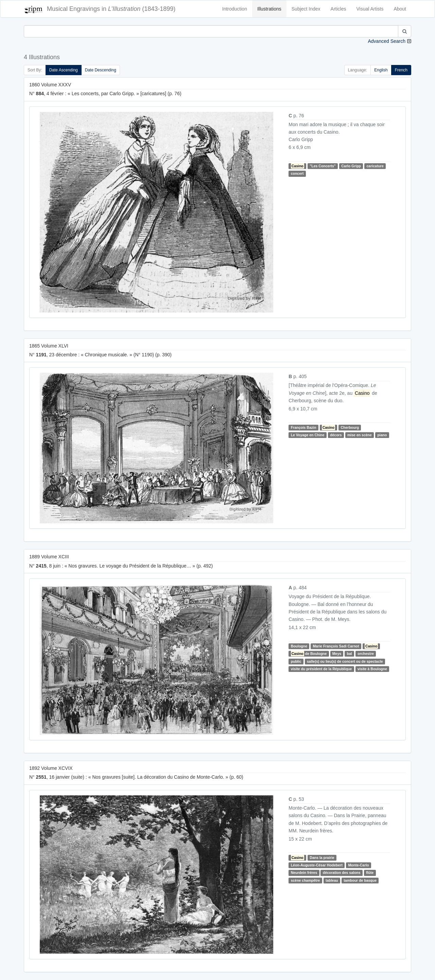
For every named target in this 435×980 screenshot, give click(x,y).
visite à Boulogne (372, 669)
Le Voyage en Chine (308, 435)
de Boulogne (309, 654)
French (401, 70)
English (381, 70)
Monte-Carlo (358, 865)
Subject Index (306, 9)
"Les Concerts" (323, 166)
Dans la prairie (322, 858)
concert (297, 173)
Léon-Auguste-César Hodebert (317, 865)
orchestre (366, 654)
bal (350, 654)
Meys (337, 654)
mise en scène (360, 435)
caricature (375, 166)
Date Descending (101, 70)
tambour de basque (360, 880)
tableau (332, 880)
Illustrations (269, 9)
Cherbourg (350, 427)
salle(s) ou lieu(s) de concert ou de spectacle (345, 661)
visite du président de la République (321, 669)
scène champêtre (306, 880)
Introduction (235, 9)
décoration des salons (342, 873)
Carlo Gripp (351, 166)
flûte (370, 873)
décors (336, 435)
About (400, 9)
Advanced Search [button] (387, 41)
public (296, 661)
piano (382, 435)
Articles (338, 9)
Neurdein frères (304, 873)
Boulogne (299, 646)
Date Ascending (64, 70)
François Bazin (304, 427)
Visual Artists (370, 9)
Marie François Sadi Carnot (336, 646)
